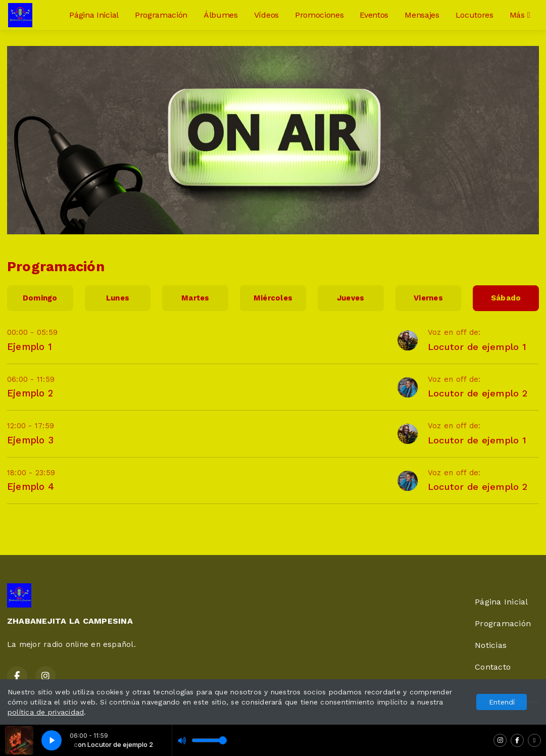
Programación (161, 15)
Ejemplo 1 (30, 347)
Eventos (374, 15)
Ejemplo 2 (30, 393)
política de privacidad (46, 712)
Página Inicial (94, 15)
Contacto (493, 667)
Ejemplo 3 (30, 440)
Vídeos (266, 15)
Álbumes (221, 15)
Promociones (319, 15)
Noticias (491, 645)
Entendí (502, 702)
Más (520, 15)
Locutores (475, 15)
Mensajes (422, 15)
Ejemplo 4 (31, 487)
